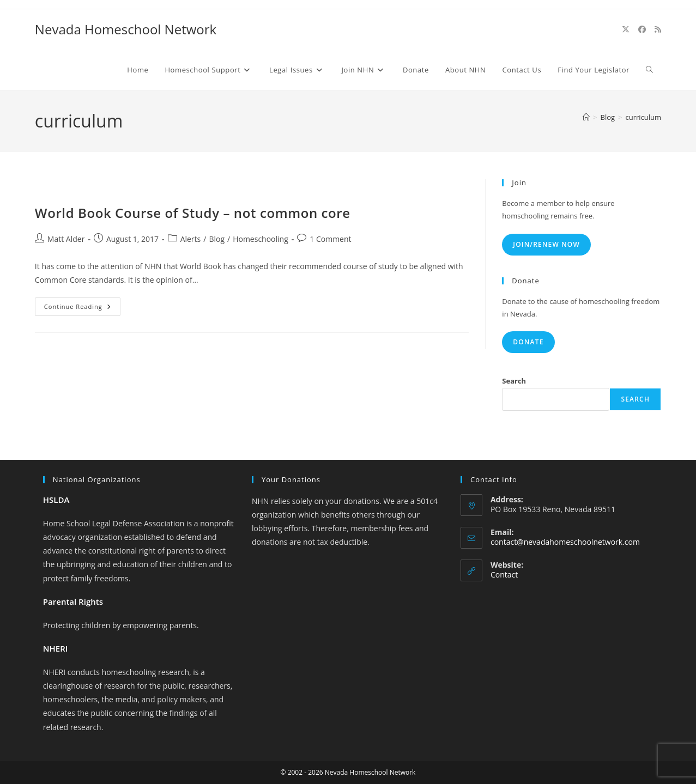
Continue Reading (82, 309)
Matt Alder (66, 239)
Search (514, 381)
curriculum (644, 117)
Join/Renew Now (546, 244)
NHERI (56, 648)
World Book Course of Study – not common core (193, 213)
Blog (217, 239)
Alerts (191, 239)
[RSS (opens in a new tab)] (658, 29)
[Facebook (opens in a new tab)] (642, 29)
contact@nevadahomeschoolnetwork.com (565, 542)
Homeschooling (261, 239)
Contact (504, 575)
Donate (528, 342)
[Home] (586, 117)
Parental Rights (73, 601)
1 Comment (330, 239)
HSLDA (56, 500)
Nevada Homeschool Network (126, 29)
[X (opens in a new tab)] (626, 29)
